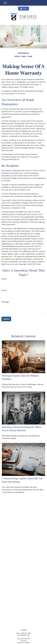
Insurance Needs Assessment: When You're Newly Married (22, 429)
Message (5, 302)
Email (4, 290)
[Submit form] (6, 319)
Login (23, 9)
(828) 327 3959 (26, 633)
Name (4, 279)
